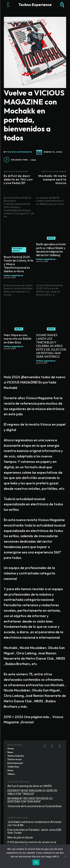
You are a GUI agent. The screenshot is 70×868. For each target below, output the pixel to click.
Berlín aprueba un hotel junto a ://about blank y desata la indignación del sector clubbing (51, 250)
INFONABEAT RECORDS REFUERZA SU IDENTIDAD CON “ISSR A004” (30, 800)
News (51, 238)
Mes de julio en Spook (20, 837)
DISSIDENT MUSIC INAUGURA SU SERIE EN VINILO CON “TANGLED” (32, 792)
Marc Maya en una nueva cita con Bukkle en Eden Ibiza (18, 339)
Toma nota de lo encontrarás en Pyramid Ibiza (35, 806)
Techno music (18, 250)
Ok (36, 862)
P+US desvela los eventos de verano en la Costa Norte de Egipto (32, 844)
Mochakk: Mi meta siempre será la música (52, 179)
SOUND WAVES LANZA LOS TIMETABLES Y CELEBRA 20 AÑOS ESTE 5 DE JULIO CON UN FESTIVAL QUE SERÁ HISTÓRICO (51, 346)
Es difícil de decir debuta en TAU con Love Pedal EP (18, 179)
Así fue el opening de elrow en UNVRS (30, 786)
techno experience (20, 152)
